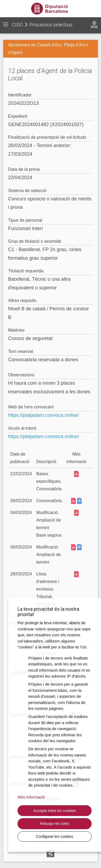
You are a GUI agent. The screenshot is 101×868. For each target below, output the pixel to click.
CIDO (18, 25)
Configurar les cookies (55, 836)
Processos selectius (51, 25)
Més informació (31, 797)
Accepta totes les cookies (55, 811)
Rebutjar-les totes (55, 824)
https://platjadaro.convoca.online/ (43, 415)
